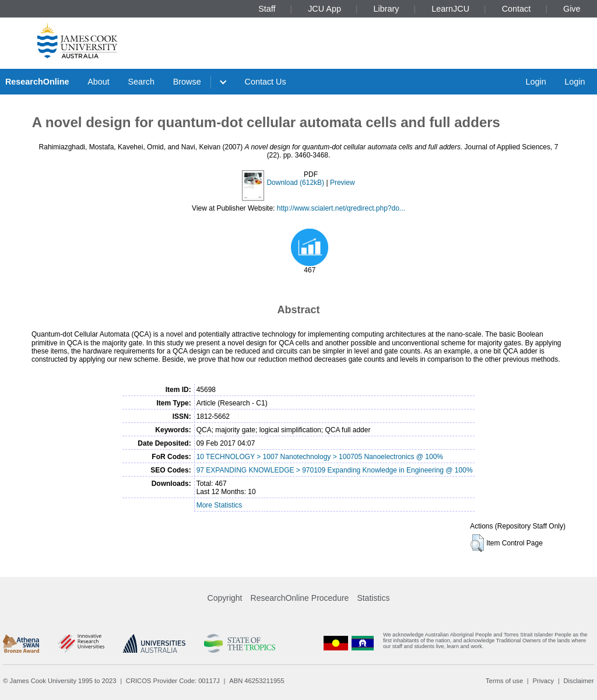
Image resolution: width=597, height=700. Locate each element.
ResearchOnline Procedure (300, 598)
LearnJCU (450, 9)
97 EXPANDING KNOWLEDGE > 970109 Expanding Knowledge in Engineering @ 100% (335, 470)
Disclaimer (579, 681)
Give (572, 9)
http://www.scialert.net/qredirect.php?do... (341, 208)
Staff (267, 9)
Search (141, 82)
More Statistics (220, 505)
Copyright (225, 598)
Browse (187, 82)
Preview (343, 183)
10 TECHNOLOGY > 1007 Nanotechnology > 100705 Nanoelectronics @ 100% (320, 457)
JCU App (324, 9)
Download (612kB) (295, 183)
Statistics (373, 598)
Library (387, 9)
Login (535, 82)
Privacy (543, 681)
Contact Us (266, 82)
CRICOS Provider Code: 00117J (173, 681)
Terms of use (504, 681)
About (99, 82)
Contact (517, 9)
